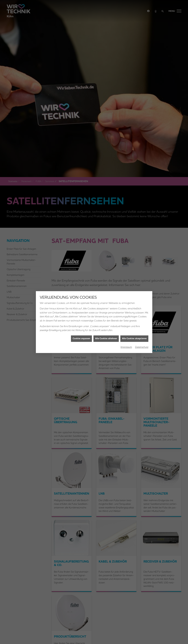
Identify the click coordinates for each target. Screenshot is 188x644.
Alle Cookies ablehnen (106, 338)
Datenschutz (142, 347)
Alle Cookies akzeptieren (134, 338)
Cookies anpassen (81, 338)
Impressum (126, 347)
